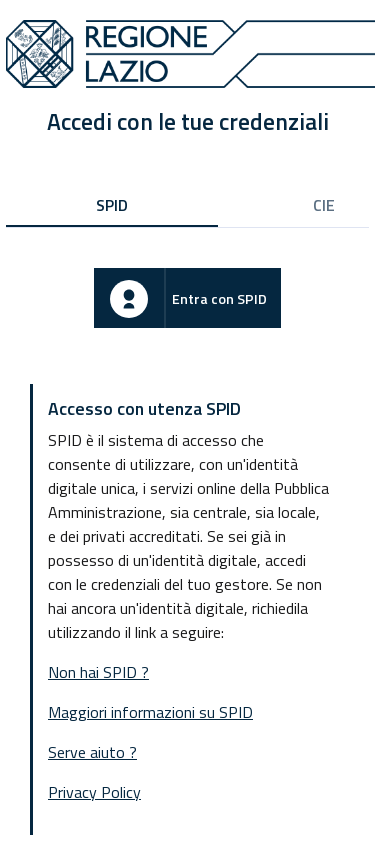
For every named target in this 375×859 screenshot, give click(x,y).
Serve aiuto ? (92, 752)
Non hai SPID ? (98, 672)
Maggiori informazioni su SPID (150, 712)
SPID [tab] (112, 205)
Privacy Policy (94, 792)
